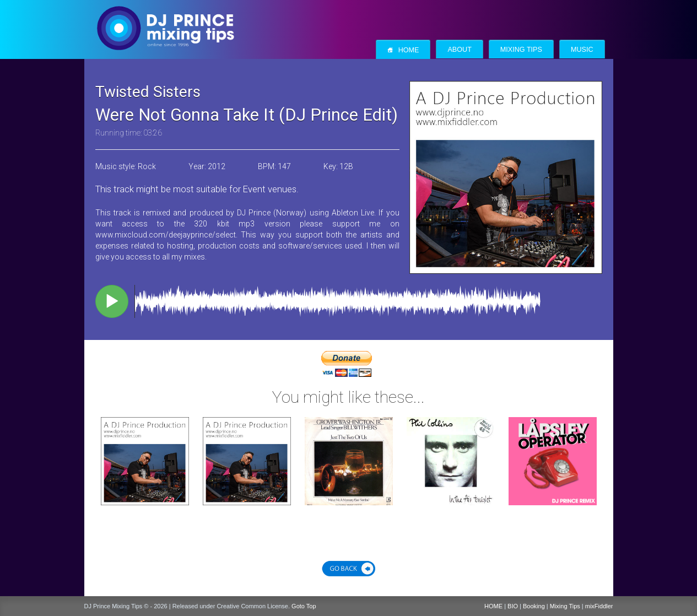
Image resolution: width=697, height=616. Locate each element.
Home (403, 50)
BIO (513, 606)
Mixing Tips (521, 50)
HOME (493, 606)
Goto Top (304, 606)
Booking (534, 606)
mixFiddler (599, 606)
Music (582, 50)
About (459, 50)
